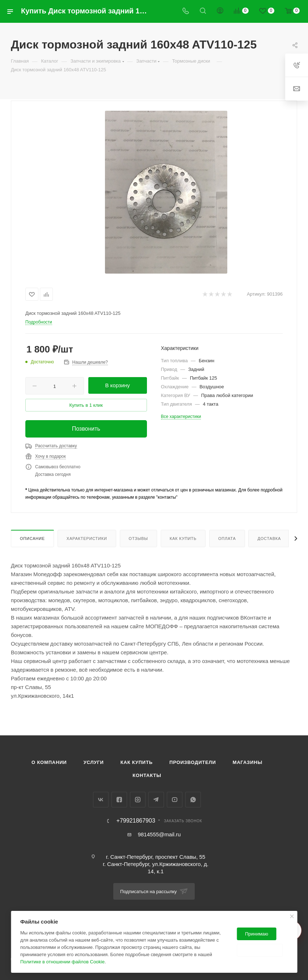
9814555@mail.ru (159, 834)
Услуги (94, 762)
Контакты (147, 775)
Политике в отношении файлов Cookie (62, 962)
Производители (193, 762)
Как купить (183, 538)
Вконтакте (101, 800)
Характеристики (87, 538)
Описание (32, 538)
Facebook (119, 800)
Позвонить (86, 429)
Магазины (248, 762)
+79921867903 (136, 821)
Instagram (138, 800)
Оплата (227, 538)
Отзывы (138, 538)
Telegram (156, 800)
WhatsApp (193, 800)
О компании (49, 762)
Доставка (269, 538)
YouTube (175, 800)
